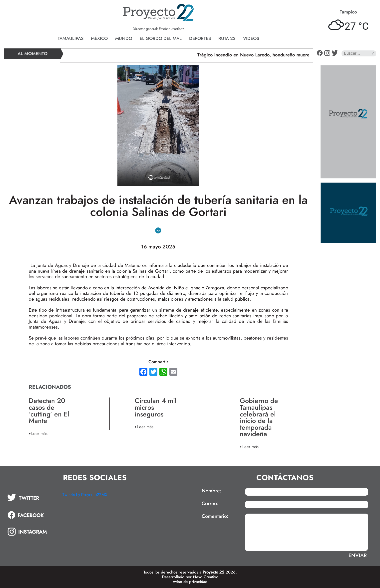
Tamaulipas (71, 38)
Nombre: (211, 491)
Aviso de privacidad (190, 582)
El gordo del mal (161, 38)
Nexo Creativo (206, 577)
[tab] (31, 497)
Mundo (124, 38)
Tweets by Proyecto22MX (85, 495)
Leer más (39, 433)
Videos (251, 38)
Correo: (210, 504)
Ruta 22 (227, 38)
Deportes (200, 38)
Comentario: (215, 516)
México (99, 38)
